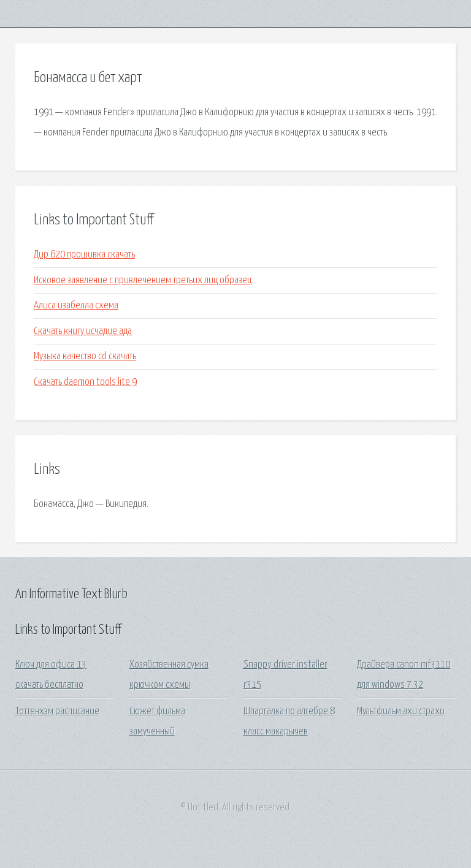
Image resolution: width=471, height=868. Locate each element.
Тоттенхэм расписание (57, 711)
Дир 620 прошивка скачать (84, 255)
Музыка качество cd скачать (85, 356)
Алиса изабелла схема (76, 306)
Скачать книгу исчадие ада (83, 331)
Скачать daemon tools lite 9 (85, 382)
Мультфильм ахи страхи (401, 711)
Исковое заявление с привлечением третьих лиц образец (143, 280)
